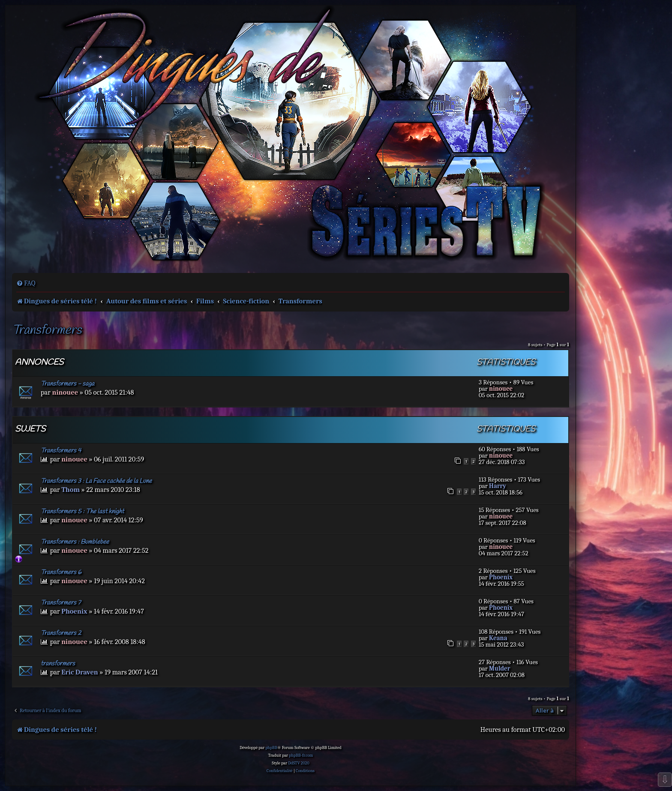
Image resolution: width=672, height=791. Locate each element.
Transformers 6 (61, 572)
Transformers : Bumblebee (75, 542)
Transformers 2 (61, 633)
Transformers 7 (61, 603)
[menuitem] (26, 283)
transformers (58, 664)
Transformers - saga (67, 384)
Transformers (47, 331)
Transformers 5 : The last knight (82, 512)
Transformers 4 (61, 451)
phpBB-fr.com (301, 755)
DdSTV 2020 (298, 763)
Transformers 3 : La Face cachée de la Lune (96, 481)
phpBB (271, 748)
